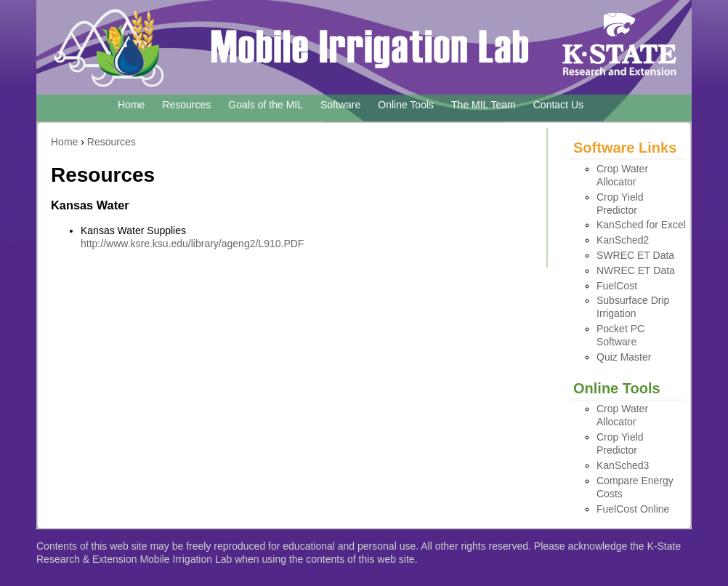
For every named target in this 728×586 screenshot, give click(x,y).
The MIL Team (484, 105)
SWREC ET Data (635, 255)
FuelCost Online (633, 509)
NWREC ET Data (636, 270)
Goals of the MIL (266, 105)
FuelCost (617, 286)
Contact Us (558, 105)
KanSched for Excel (641, 225)
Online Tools (406, 105)
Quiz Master (624, 357)
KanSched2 (623, 240)
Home (131, 105)
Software (340, 105)
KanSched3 (623, 465)
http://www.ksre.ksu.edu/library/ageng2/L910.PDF (192, 244)
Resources (186, 105)
